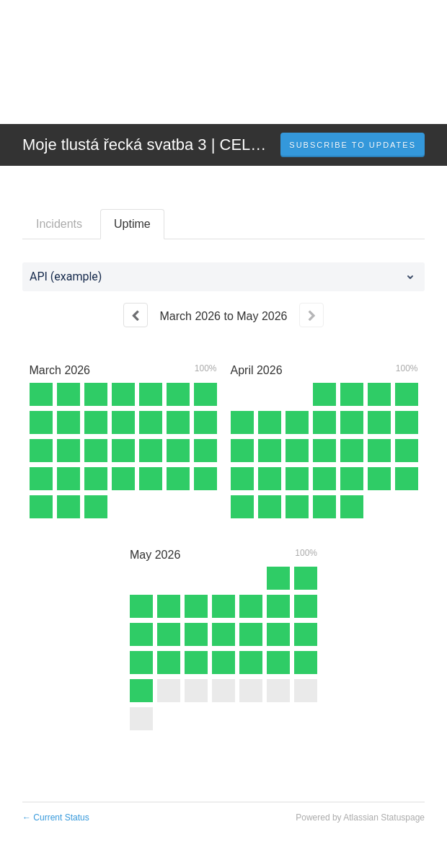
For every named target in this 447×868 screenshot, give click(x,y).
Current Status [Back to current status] (56, 818)
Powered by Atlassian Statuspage (360, 818)
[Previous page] (136, 315)
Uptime (132, 224)
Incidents (59, 224)
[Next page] (311, 315)
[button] (353, 145)
